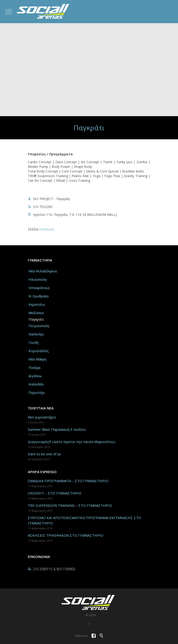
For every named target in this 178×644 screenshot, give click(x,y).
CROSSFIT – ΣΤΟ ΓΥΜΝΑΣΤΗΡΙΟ (55, 493)
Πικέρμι (35, 367)
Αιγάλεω (35, 376)
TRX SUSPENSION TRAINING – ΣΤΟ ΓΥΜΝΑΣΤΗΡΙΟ (70, 505)
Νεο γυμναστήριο (42, 417)
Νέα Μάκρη (37, 359)
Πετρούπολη (39, 326)
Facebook (47, 229)
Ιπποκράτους (39, 288)
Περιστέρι (37, 392)
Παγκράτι (36, 319)
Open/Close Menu (9, 12)
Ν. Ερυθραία (38, 296)
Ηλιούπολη (38, 279)
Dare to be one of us (44, 454)
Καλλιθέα (36, 384)
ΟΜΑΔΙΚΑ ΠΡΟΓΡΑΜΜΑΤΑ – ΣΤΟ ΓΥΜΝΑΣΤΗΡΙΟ (68, 481)
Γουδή (33, 342)
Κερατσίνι (37, 304)
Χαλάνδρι (36, 334)
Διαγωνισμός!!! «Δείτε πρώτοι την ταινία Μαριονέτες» (72, 442)
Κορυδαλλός (39, 351)
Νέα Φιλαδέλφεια (43, 271)
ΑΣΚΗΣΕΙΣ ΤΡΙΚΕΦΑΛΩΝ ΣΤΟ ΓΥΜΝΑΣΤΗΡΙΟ (66, 535)
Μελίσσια (36, 313)
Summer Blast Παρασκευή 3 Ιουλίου (57, 429)
